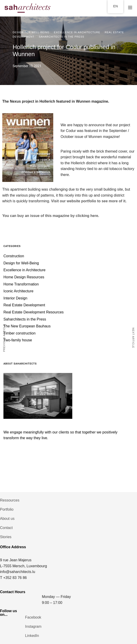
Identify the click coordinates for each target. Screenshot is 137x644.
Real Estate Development (24, 305)
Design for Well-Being (31, 32)
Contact (6, 528)
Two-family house (18, 340)
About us (7, 519)
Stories (6, 537)
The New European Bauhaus (27, 326)
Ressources (10, 500)
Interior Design (15, 298)
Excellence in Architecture (77, 32)
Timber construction (20, 333)
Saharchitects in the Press (62, 37)
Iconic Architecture (18, 291)
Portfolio (7, 509)
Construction (14, 256)
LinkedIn (32, 636)
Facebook (33, 617)
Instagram (33, 626)
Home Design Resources (24, 277)
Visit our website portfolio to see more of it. (89, 201)
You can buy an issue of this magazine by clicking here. (51, 216)
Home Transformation (21, 284)
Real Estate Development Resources (34, 312)
